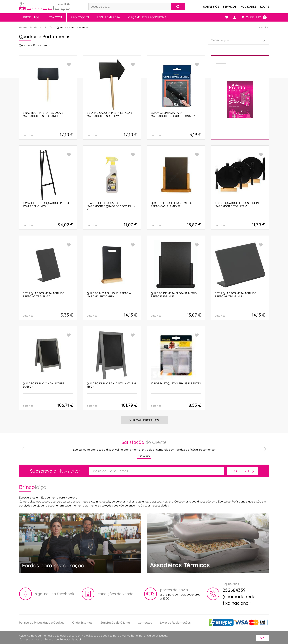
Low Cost (55, 17)
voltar (265, 27)
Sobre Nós (211, 7)
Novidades (248, 7)
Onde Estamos (82, 623)
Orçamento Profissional (148, 17)
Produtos (31, 17)
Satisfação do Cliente (115, 623)
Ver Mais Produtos (144, 420)
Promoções (80, 17)
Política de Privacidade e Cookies (42, 623)
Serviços (230, 7)
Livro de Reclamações (175, 623)
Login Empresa (108, 17)
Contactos (145, 623)
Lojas (265, 7)
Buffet (49, 27)
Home (23, 27)
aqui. (78, 639)
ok (262, 638)
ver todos (144, 456)
